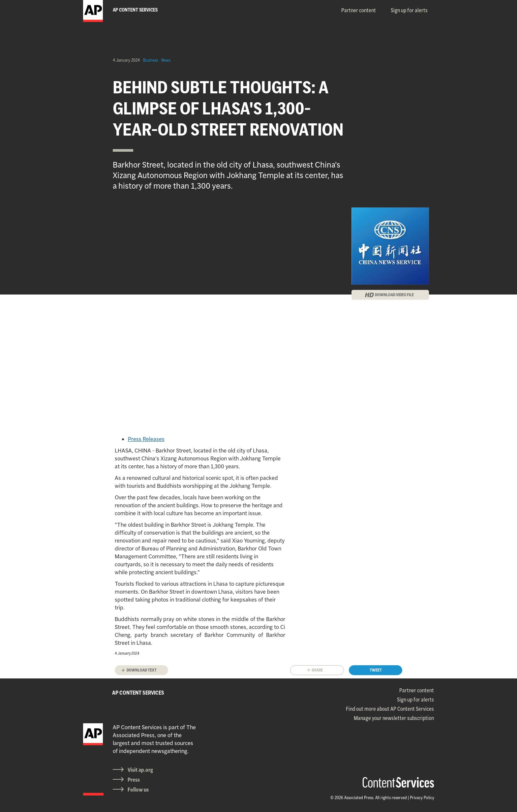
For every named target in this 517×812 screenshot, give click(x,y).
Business (151, 60)
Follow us (138, 790)
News (166, 60)
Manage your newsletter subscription (394, 718)
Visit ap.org (140, 770)
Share (317, 670)
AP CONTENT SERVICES (138, 693)
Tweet (376, 670)
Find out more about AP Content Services (390, 709)
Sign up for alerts (409, 10)
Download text (142, 670)
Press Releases (146, 439)
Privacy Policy (422, 797)
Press (134, 780)
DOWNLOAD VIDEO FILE (394, 295)
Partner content (359, 10)
